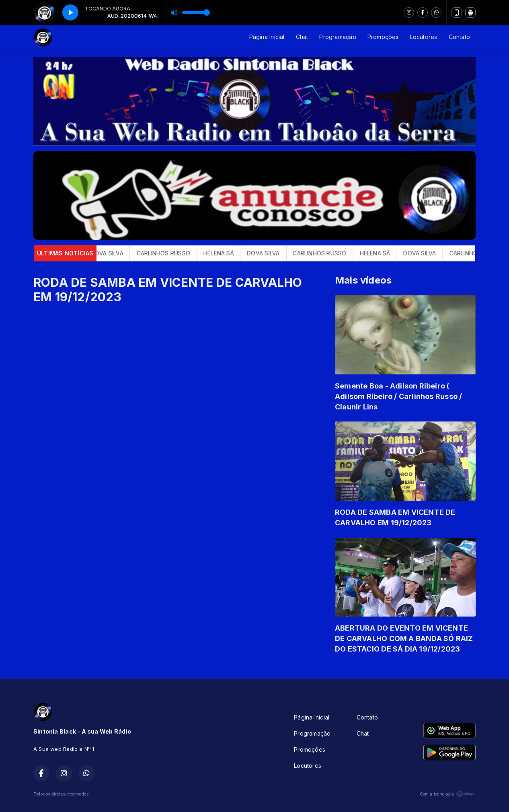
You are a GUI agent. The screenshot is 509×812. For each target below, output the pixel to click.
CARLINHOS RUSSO (171, 253)
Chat (302, 37)
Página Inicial (267, 37)
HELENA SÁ (226, 253)
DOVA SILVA (115, 253)
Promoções (383, 37)
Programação (338, 37)
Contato (459, 37)
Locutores (424, 37)
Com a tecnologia (448, 794)
